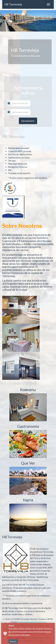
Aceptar (13, 641)
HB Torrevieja (13, 4)
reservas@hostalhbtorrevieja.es (32, 622)
